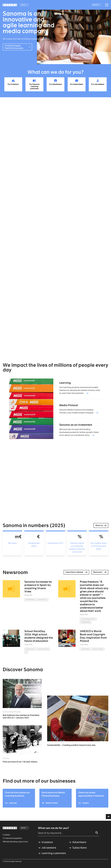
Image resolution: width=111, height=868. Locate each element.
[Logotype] (10, 5)
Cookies (6, 835)
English (95, 5)
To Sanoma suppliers (12, 838)
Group (23, 5)
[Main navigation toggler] (106, 5)
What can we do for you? (53, 828)
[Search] (97, 833)
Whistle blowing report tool (15, 842)
